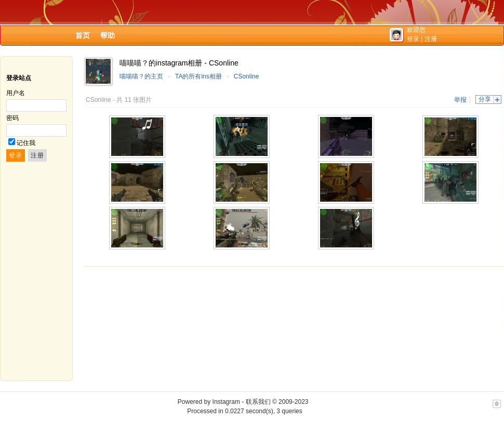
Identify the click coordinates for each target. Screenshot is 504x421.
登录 (413, 39)
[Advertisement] (139, 324)
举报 (460, 100)
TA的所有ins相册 (198, 76)
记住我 (26, 143)
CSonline (247, 76)
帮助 (108, 35)
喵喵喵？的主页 (141, 76)
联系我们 (258, 402)
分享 (485, 99)
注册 (431, 39)
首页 (83, 35)
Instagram (226, 402)
